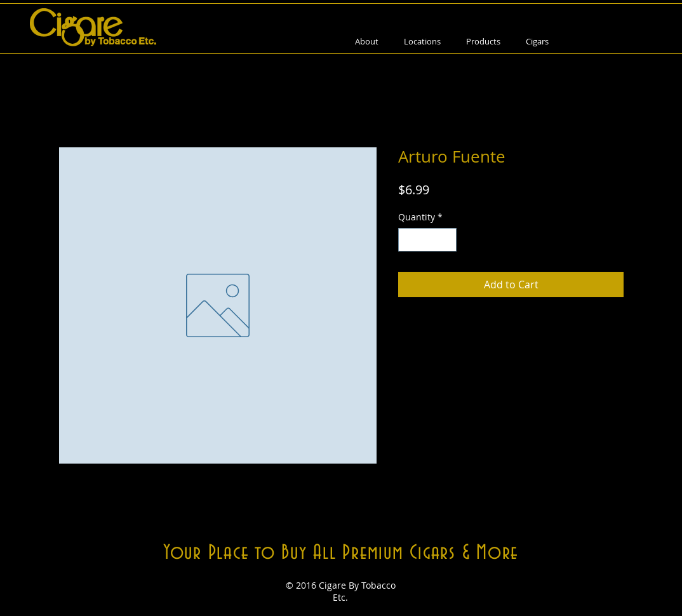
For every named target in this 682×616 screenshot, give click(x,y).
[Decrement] (408, 240)
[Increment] (447, 240)
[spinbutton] (427, 240)
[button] (483, 42)
